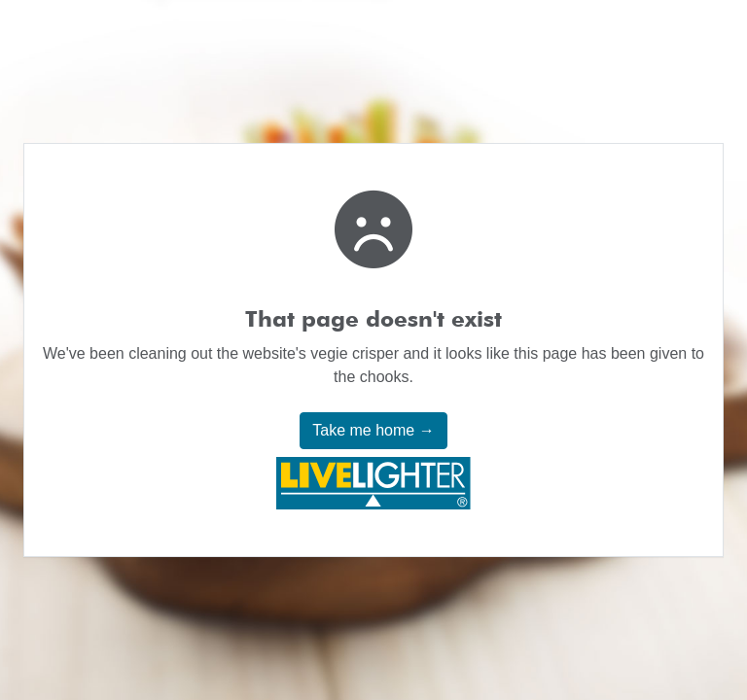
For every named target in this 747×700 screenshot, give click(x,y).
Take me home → (373, 430)
